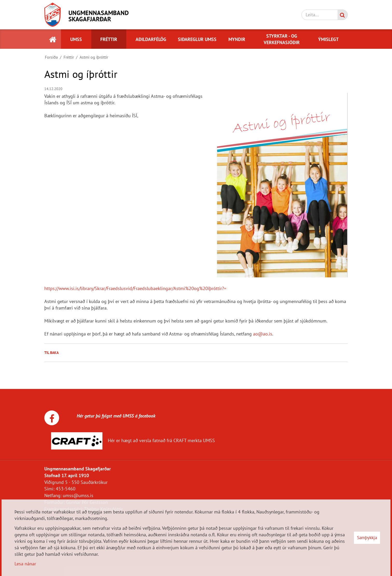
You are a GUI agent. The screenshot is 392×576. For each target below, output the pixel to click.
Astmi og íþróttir (94, 57)
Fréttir (69, 57)
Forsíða (51, 57)
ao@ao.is (263, 334)
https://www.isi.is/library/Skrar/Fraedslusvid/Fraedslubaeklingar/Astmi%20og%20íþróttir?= (135, 288)
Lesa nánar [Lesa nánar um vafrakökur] (25, 564)
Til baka (51, 353)
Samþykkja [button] (367, 538)
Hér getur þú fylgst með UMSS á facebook (110, 416)
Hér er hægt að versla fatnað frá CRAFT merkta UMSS (161, 440)
